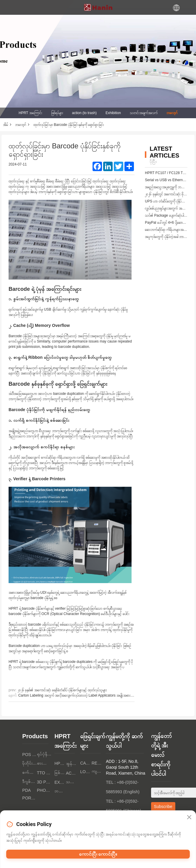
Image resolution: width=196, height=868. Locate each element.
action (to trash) (84, 113)
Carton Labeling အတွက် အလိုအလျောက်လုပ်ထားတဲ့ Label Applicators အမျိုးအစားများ (77, 695)
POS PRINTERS (29, 755)
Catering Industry (86, 763)
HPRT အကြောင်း (30, 113)
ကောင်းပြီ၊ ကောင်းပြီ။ (98, 854)
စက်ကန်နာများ (29, 772)
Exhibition (113, 113)
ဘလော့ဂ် (172, 113)
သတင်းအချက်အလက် (144, 113)
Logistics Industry (86, 772)
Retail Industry (97, 763)
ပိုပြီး (153, 161)
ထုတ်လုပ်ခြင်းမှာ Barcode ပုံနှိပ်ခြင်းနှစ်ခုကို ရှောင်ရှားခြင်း (69, 125)
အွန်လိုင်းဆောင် (72, 763)
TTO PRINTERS (44, 773)
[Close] (189, 817)
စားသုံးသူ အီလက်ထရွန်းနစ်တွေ (44, 763)
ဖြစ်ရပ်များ (57, 113)
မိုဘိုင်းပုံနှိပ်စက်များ (29, 763)
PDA (26, 790)
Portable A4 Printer (29, 798)
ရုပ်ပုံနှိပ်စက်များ (44, 754)
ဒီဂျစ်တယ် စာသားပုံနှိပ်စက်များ (29, 781)
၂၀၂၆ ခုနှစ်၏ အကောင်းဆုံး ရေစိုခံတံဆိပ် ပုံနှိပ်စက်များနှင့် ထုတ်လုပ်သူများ (62, 690)
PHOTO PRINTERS (44, 790)
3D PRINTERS (44, 782)
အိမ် (5, 125)
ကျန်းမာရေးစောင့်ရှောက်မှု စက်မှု (97, 771)
